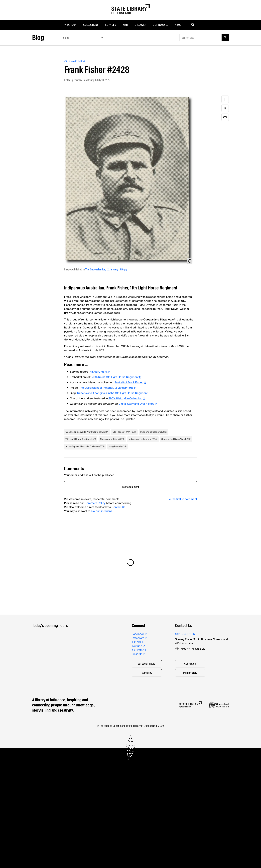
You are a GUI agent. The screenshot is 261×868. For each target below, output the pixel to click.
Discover (140, 25)
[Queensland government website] (219, 705)
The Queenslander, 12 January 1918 (106, 270)
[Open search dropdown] (193, 25)
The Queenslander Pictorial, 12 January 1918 (108, 388)
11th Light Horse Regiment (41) (81, 439)
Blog (38, 38)
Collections (91, 25)
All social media (147, 664)
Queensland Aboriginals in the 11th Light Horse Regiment (112, 393)
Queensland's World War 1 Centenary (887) (87, 432)
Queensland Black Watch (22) (176, 439)
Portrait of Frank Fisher (130, 382)
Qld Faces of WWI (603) (124, 432)
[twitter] (225, 108)
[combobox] (83, 38)
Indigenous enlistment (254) (143, 439)
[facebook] (225, 99)
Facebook (140, 634)
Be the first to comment (182, 499)
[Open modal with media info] (190, 261)
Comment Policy (95, 503)
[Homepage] (191, 705)
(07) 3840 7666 (185, 634)
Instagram (140, 638)
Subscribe (147, 673)
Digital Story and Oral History (138, 404)
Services (111, 25)
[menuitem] (70, 25)
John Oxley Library (76, 61)
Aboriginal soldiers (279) (112, 439)
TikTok (137, 642)
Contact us (190, 664)
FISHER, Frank (100, 372)
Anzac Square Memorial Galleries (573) (85, 447)
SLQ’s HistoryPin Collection (127, 398)
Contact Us (118, 507)
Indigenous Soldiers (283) (153, 432)
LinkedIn (139, 654)
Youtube (139, 646)
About (179, 25)
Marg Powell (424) (118, 447)
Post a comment (131, 487)
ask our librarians (101, 511)
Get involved (161, 25)
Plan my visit (190, 673)
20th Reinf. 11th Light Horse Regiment (117, 377)
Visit (125, 25)
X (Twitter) (140, 650)
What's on (70, 25)
